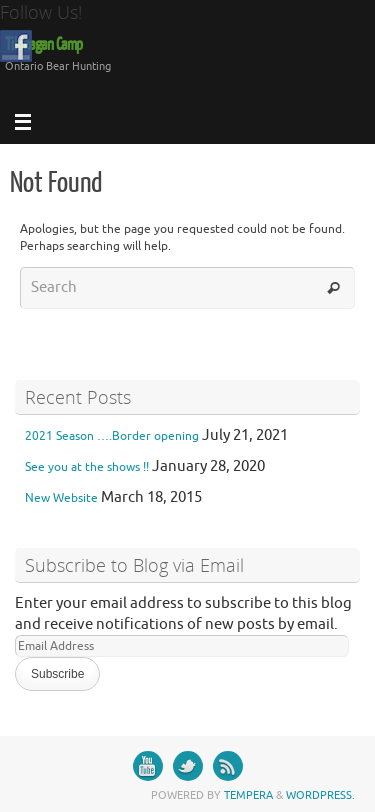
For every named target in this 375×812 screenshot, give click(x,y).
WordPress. (320, 795)
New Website (61, 498)
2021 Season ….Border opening (112, 436)
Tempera (248, 795)
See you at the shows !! (87, 467)
